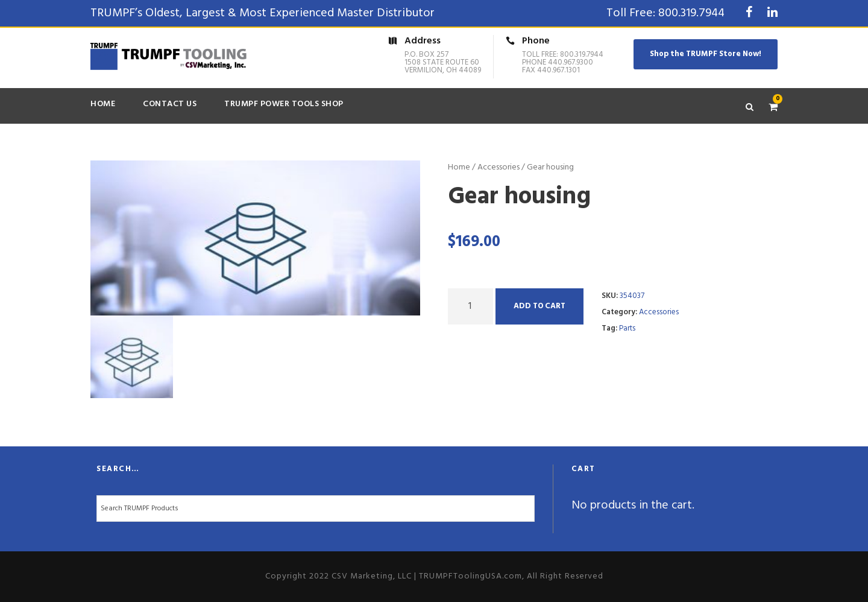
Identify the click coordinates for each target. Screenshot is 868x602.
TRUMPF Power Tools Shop (284, 104)
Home (103, 104)
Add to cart (539, 306)
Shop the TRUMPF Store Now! (706, 54)
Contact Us (170, 104)
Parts (627, 328)
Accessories (498, 167)
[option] (256, 238)
